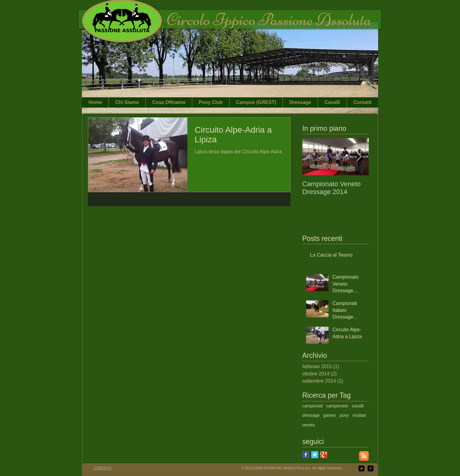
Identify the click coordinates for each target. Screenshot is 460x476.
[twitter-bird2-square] (361, 468)
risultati (359, 415)
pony (344, 415)
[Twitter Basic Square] (315, 455)
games (330, 415)
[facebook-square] (371, 468)
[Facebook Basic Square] (306, 455)
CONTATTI (102, 468)
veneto (309, 425)
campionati (313, 406)
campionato (337, 406)
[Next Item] (359, 157)
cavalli (358, 406)
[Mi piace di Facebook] (366, 6)
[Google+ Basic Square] (324, 455)
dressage (311, 415)
